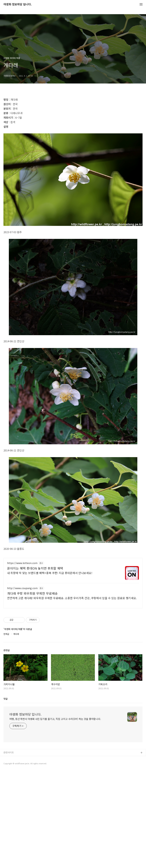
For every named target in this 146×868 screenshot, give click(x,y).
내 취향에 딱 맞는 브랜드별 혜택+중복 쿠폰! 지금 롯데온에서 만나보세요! (50, 670)
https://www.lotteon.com (22, 660)
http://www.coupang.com (22, 685)
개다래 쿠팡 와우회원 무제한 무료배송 (32, 690)
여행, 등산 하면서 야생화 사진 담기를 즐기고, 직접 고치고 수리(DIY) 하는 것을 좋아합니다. (55, 816)
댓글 (6, 796)
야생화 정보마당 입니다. (18, 4)
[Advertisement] (73, 118)
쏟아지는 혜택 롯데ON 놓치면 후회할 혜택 (35, 665)
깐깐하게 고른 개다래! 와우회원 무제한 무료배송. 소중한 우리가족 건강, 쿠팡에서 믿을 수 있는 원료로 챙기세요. (72, 695)
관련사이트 (9, 849)
